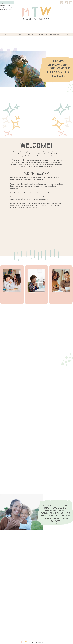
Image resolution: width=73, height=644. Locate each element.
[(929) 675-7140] (7, 3)
